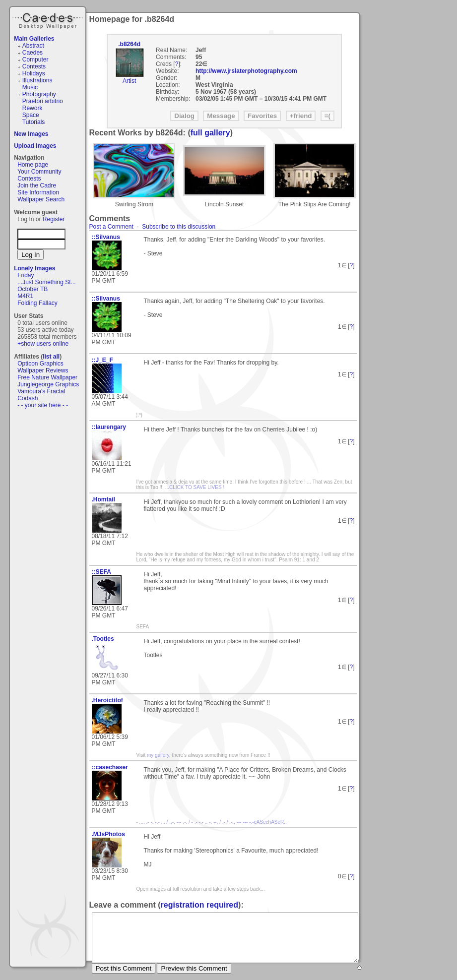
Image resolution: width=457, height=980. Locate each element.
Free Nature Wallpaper (47, 377)
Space (31, 115)
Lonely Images (34, 268)
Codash (28, 398)
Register (54, 219)
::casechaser (110, 767)
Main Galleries (34, 39)
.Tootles (103, 639)
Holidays (34, 73)
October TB (33, 289)
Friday (26, 275)
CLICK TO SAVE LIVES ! (197, 487)
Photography (39, 94)
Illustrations (37, 80)
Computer (35, 60)
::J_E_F (102, 360)
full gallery (210, 133)
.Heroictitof (107, 700)
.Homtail (103, 499)
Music (30, 87)
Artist (129, 81)
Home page (33, 165)
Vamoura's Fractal (41, 391)
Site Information (38, 192)
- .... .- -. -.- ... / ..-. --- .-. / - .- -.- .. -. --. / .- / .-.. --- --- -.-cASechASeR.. (212, 822)
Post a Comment (111, 227)
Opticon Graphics (40, 364)
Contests (34, 66)
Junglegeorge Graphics (48, 384)
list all (51, 357)
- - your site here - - (43, 405)
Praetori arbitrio (43, 101)
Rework (33, 108)
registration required (199, 905)
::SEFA (101, 572)
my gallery (158, 755)
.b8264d (129, 44)
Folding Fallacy (37, 303)
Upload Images (35, 146)
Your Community (39, 172)
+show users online (43, 344)
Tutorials (34, 122)
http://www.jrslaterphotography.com (246, 71)
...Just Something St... (46, 282)
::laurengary (109, 427)
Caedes (49, 19)
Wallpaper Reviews (43, 370)
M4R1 (25, 296)
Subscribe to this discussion (179, 227)
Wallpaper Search (41, 199)
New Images (31, 134)
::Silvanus (106, 237)
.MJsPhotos (108, 834)
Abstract (33, 46)
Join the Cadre (37, 185)
